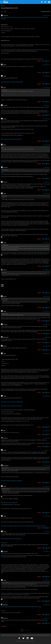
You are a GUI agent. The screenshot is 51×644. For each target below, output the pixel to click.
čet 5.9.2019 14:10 (47, 194)
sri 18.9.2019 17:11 (46, 618)
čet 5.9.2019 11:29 (47, 167)
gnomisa (5, 297)
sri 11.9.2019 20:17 (46, 532)
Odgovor (39, 61)
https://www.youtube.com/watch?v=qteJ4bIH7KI (11, 539)
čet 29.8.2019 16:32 (46, 16)
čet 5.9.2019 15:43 (47, 297)
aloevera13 (5, 16)
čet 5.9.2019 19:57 (47, 325)
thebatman (5, 605)
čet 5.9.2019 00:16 (47, 119)
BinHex (4, 145)
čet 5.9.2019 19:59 (47, 337)
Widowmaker (6, 337)
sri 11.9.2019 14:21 (46, 438)
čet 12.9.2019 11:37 (46, 552)
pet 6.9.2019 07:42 (47, 431)
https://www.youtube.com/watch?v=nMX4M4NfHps (12, 82)
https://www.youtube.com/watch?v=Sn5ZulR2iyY (11, 139)
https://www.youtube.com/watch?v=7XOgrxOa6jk (12, 481)
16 (27, 630)
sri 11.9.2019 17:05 (46, 450)
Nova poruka (4, 11)
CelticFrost (5, 438)
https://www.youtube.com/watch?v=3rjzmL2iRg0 (11, 406)
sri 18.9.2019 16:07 (46, 605)
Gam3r (4, 88)
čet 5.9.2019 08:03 (47, 145)
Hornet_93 (5, 105)
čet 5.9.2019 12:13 (47, 182)
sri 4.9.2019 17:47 (47, 105)
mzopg (4, 76)
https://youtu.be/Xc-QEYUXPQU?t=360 (9, 503)
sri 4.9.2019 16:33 (47, 88)
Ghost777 (5, 270)
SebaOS (5, 65)
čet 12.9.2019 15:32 (46, 580)
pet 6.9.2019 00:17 (47, 354)
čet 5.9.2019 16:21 (47, 311)
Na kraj (49, 11)
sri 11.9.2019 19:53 (46, 516)
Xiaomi (3, 6)
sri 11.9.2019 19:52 (46, 486)
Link (2, 70)
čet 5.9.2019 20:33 (47, 346)
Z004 (4, 431)
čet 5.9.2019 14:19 (47, 270)
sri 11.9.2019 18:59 (46, 466)
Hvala (44, 61)
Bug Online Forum (6, 2)
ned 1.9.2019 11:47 (46, 65)
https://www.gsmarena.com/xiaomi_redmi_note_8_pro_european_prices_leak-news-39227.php (21, 607)
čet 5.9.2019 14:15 (47, 243)
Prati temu (44, 11)
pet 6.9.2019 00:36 (47, 396)
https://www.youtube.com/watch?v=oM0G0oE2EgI (12, 402)
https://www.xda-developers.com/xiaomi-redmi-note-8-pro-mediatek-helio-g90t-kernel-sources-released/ (24, 526)
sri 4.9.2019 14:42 (47, 76)
